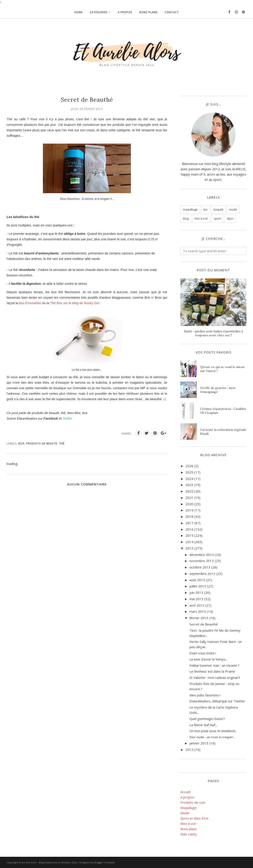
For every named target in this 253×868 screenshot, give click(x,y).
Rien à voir (188, 824)
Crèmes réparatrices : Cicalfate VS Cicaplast (223, 411)
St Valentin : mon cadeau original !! (215, 677)
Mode (185, 813)
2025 (189, 472)
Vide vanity (189, 834)
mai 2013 (196, 599)
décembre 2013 (202, 555)
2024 (189, 479)
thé (62, 443)
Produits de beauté (42, 443)
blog (186, 218)
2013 (189, 548)
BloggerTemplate (105, 862)
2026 (189, 466)
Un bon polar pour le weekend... (213, 731)
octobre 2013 (200, 567)
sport (217, 218)
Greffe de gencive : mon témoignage (218, 390)
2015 (189, 535)
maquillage (190, 209)
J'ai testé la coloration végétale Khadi (223, 432)
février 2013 (199, 618)
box (21, 443)
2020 (189, 504)
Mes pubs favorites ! (205, 695)
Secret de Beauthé (204, 624)
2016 (189, 529)
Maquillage (188, 808)
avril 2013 (197, 605)
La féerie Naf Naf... (203, 725)
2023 (189, 485)
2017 (189, 523)
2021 (189, 498)
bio (206, 209)
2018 (189, 516)
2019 (189, 510)
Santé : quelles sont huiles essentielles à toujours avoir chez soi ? (214, 333)
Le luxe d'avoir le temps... (208, 659)
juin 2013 (196, 592)
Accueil (185, 792)
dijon (230, 218)
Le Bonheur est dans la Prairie (212, 671)
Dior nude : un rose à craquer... (212, 737)
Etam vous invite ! (203, 653)
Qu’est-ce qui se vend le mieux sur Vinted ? (222, 369)
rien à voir (201, 218)
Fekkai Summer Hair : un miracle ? (214, 665)
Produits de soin (193, 802)
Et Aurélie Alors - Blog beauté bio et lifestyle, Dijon (48, 862)
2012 (189, 750)
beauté (218, 209)
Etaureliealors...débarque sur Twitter (217, 701)
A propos (187, 797)
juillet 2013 (198, 586)
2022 (189, 491)
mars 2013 (198, 611)
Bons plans (189, 829)
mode (233, 209)
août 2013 (197, 580)
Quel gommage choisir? (207, 719)
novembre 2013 (202, 561)
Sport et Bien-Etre (194, 818)
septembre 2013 (202, 574)
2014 (189, 542)
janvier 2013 (199, 743)
